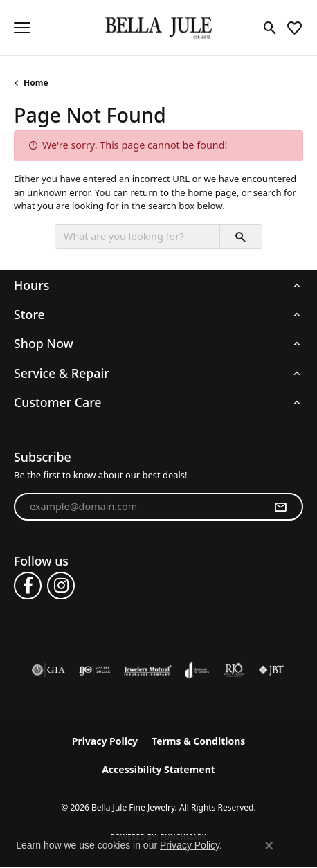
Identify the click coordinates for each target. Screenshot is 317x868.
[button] (270, 28)
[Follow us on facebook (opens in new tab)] (28, 586)
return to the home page (184, 192)
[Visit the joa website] (198, 670)
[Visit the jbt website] (271, 670)
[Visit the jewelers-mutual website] (148, 670)
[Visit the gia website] (48, 670)
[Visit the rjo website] (234, 670)
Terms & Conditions (198, 741)
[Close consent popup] (269, 846)
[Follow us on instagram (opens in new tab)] (61, 586)
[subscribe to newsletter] (280, 507)
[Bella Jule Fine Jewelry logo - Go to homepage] (159, 28)
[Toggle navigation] (22, 28)
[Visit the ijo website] (94, 670)
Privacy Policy (105, 741)
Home (36, 83)
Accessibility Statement (158, 769)
